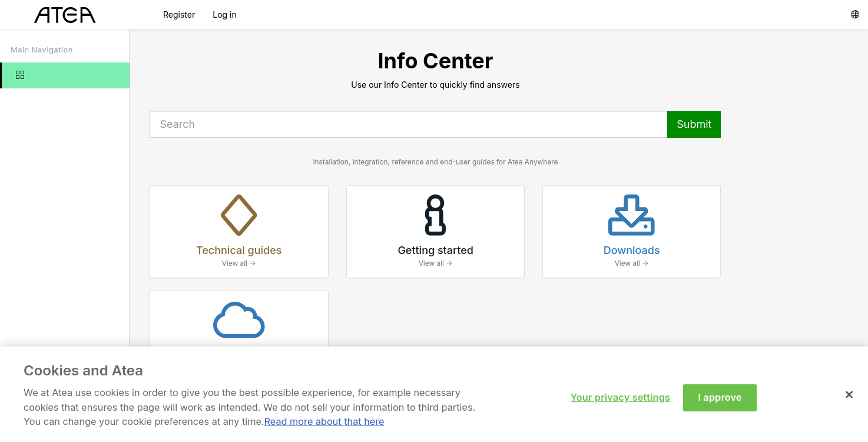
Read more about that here (324, 426)
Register (179, 14)
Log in (225, 14)
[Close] (849, 400)
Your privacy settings (620, 402)
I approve (720, 402)
